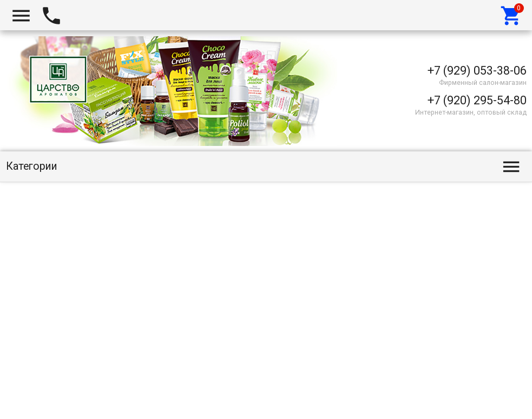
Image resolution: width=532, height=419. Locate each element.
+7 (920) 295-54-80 (477, 100)
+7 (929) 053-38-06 (477, 71)
